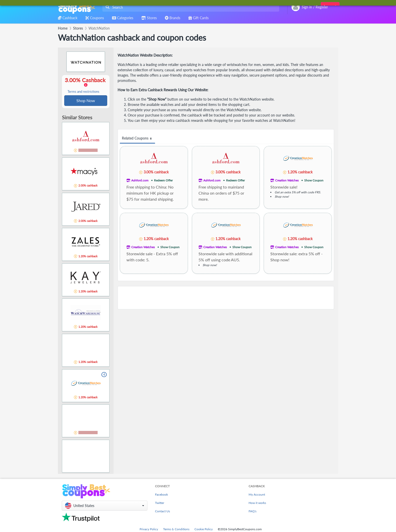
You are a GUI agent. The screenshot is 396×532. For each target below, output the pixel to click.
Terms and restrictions (83, 92)
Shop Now (86, 101)
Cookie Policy (204, 530)
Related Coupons (137, 138)
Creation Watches (287, 180)
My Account (257, 495)
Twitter (160, 503)
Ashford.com (140, 180)
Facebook (161, 495)
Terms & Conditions (176, 530)
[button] (105, 506)
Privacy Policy (149, 530)
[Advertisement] (226, 298)
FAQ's (252, 512)
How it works (257, 503)
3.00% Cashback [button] (86, 85)
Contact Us (162, 512)
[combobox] (190, 7)
